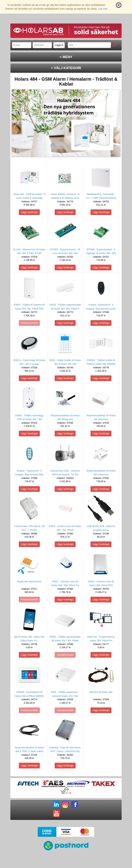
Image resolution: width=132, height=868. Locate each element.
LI (56, 804)
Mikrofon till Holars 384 (101, 692)
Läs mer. (103, 9)
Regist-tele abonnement (29, 582)
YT (56, 813)
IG (65, 804)
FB (74, 804)
